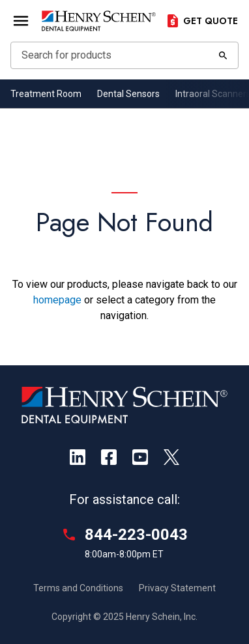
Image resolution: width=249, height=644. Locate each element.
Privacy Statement (177, 588)
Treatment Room (46, 94)
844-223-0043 (136, 535)
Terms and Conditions (78, 588)
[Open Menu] (21, 21)
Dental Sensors (128, 94)
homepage (57, 300)
